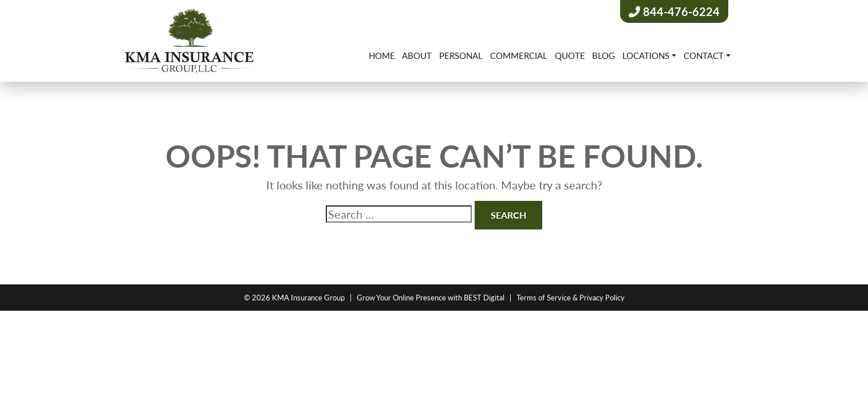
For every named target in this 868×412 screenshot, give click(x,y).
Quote (570, 55)
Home (382, 55)
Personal (461, 55)
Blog (603, 55)
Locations (646, 55)
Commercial (519, 55)
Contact (704, 55)
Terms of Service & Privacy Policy (571, 297)
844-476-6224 (674, 11)
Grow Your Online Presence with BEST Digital (431, 297)
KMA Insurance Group (308, 297)
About (417, 55)
